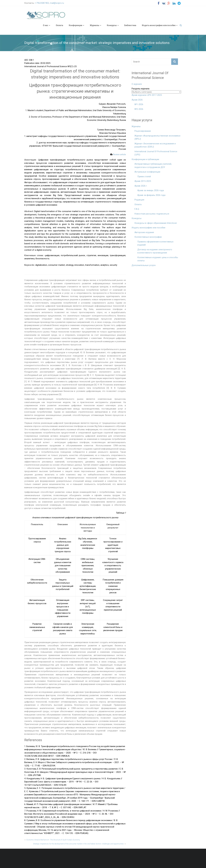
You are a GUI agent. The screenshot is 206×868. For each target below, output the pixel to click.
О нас (46, 25)
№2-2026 (139, 109)
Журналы (95, 25)
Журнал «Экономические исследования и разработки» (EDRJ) (155, 145)
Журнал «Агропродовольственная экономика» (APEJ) (158, 137)
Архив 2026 (137, 100)
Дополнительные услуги (144, 265)
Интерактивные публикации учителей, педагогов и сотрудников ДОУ (153, 166)
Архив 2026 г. (141, 186)
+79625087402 (42, 3)
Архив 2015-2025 (143, 181)
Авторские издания (144, 232)
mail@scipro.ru (57, 3)
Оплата (59, 25)
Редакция (139, 200)
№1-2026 (139, 104)
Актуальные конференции (147, 172)
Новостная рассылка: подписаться (152, 214)
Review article (118, 154)
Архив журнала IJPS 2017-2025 (147, 95)
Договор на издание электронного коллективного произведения (155, 251)
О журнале (137, 84)
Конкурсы (112, 25)
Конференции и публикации (145, 159)
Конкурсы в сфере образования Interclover (156, 223)
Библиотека (130, 25)
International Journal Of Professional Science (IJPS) (156, 153)
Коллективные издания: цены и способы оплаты (158, 259)
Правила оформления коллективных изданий (155, 243)
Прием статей (144, 177)
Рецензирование (143, 131)
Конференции (76, 25)
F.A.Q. (137, 209)
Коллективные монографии (148, 237)
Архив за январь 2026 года (151, 190)
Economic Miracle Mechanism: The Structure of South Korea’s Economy (52, 840)
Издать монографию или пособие (159, 25)
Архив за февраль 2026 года (151, 195)
